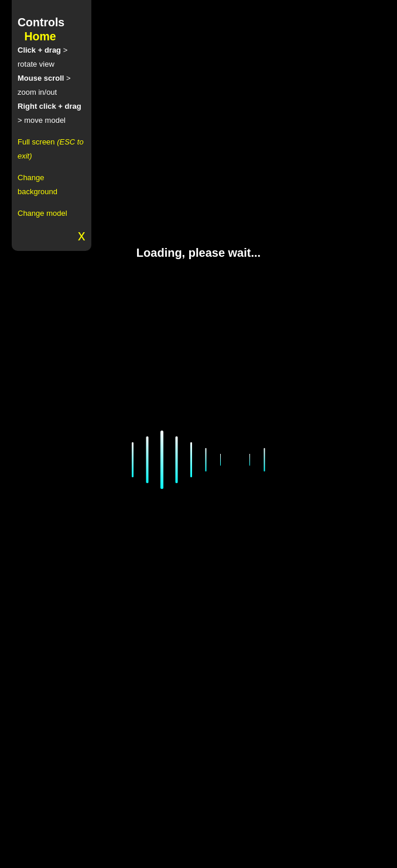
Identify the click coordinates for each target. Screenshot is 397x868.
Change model (42, 213)
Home (40, 36)
